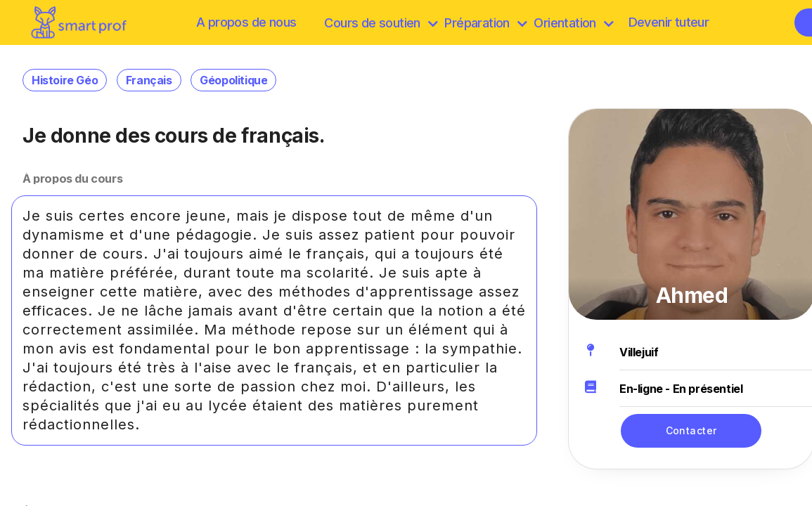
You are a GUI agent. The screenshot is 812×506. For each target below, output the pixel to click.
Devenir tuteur (669, 22)
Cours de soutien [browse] (381, 23)
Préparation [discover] (485, 23)
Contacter (691, 430)
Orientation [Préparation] (573, 23)
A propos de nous (246, 22)
